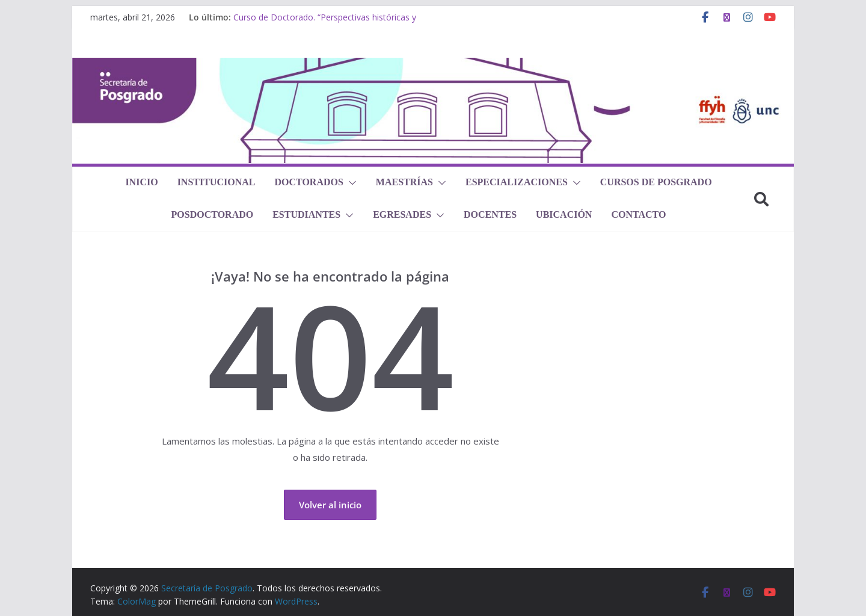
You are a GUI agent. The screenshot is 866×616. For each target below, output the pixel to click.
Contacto (638, 214)
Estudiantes (306, 214)
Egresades (402, 214)
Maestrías (404, 182)
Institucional (216, 182)
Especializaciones (517, 182)
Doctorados (309, 182)
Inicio (141, 182)
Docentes (490, 214)
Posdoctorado (213, 214)
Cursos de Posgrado (656, 182)
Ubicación (564, 214)
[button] (350, 183)
